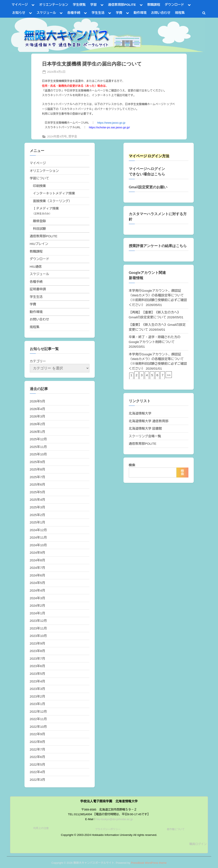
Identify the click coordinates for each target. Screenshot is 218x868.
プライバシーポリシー (108, 829)
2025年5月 (38, 492)
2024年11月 (38, 537)
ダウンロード (174, 5)
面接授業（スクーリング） (52, 201)
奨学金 (73, 137)
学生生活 (98, 13)
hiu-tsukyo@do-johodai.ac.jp (115, 819)
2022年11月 (38, 719)
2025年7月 (38, 477)
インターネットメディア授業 (54, 193)
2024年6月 (38, 575)
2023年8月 (38, 651)
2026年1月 (38, 432)
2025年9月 (38, 462)
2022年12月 (38, 711)
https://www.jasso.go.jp (111, 123)
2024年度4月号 (57, 137)
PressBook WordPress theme (149, 863)
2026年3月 (38, 416)
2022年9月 (38, 734)
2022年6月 (38, 757)
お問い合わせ (161, 13)
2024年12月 (38, 530)
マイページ (20, 5)
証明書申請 (38, 289)
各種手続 (74, 13)
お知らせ (19, 13)
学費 (119, 13)
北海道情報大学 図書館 (145, 428)
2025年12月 (38, 439)
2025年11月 (38, 447)
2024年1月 (38, 613)
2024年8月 (38, 560)
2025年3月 (38, 507)
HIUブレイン (39, 244)
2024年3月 (38, 598)
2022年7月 (38, 749)
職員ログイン (198, 844)
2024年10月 (38, 545)
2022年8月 (38, 742)
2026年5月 (38, 401)
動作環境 (140, 13)
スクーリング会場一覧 (145, 436)
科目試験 (39, 229)
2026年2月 (38, 424)
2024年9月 (38, 553)
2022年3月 (38, 780)
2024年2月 (38, 606)
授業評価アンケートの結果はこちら (158, 246)
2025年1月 (38, 522)
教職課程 (154, 5)
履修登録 (39, 221)
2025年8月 (38, 469)
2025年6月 (38, 484)
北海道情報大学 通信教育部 (149, 421)
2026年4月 (38, 409)
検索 (132, 465)
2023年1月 (38, 704)
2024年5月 (38, 583)
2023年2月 (38, 696)
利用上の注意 (41, 828)
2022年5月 (38, 764)
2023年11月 (38, 628)
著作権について (176, 829)
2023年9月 (38, 643)
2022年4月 (38, 772)
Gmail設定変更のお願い (148, 187)
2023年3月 (38, 689)
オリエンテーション (54, 5)
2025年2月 (38, 515)
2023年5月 (38, 674)
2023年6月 (38, 666)
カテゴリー (38, 361)
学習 (93, 5)
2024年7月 (38, 568)
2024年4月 (38, 590)
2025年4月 (38, 500)
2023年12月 (38, 621)
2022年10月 (38, 727)
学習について (39, 178)
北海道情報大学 (140, 413)
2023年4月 (38, 681)
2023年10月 (38, 636)
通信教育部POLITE (122, 5)
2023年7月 (38, 659)
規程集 (180, 13)
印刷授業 (39, 186)
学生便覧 (79, 5)
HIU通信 (36, 267)
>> (169, 375)
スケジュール (46, 13)
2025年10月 (38, 454)
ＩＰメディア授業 (46, 208)
